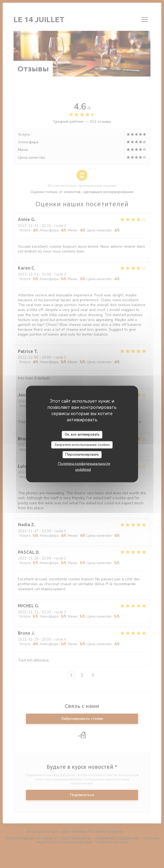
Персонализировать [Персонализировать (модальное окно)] (82, 455)
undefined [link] (83, 469)
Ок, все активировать (82, 435)
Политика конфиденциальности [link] (84, 463)
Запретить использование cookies (82, 445)
